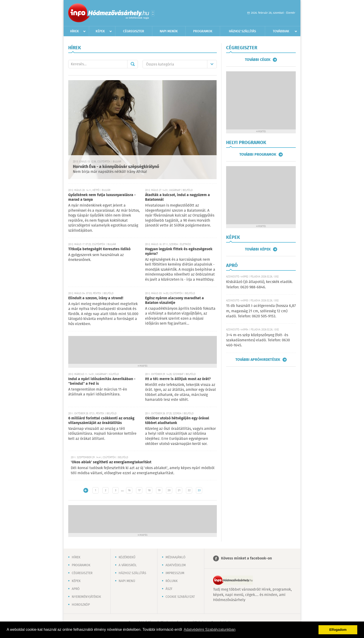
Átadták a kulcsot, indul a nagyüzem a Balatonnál (177, 197)
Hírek (75, 31)
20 (169, 490)
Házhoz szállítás (242, 31)
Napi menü (127, 581)
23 (199, 490)
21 (179, 490)
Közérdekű (127, 557)
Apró (76, 589)
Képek (100, 31)
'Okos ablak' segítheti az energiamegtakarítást (111, 462)
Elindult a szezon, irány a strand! (96, 298)
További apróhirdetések (258, 360)
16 (129, 490)
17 (139, 490)
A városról (128, 565)
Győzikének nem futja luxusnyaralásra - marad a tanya (102, 197)
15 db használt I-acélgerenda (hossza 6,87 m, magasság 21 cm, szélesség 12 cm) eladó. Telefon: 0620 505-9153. (261, 311)
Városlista (153, 13)
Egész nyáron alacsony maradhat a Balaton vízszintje (174, 301)
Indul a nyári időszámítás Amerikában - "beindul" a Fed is (102, 381)
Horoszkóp (81, 605)
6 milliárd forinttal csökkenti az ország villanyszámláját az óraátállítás (101, 421)
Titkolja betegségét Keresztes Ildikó (99, 249)
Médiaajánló (175, 557)
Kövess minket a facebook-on (246, 558)
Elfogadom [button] (338, 630)
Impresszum (175, 573)
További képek (258, 249)
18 (149, 490)
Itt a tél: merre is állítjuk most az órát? (178, 379)
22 (189, 490)
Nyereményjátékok (86, 597)
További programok (258, 155)
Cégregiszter (134, 31)
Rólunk (172, 581)
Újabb (86, 490)
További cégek (258, 60)
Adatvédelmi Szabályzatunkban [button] (210, 630)
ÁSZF (169, 589)
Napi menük (169, 31)
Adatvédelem (176, 565)
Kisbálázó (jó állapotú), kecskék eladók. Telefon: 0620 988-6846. (259, 284)
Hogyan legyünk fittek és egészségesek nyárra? (179, 252)
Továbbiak (281, 31)
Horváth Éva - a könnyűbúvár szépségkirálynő (116, 167)
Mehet (133, 64)
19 (159, 490)
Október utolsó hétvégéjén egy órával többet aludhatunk (177, 421)
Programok (203, 31)
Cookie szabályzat (180, 597)
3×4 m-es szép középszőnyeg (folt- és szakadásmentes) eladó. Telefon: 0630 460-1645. (258, 340)
